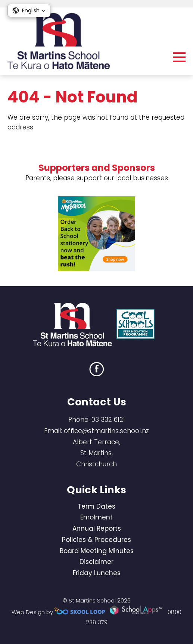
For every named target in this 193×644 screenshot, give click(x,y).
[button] (29, 10)
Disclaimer (96, 562)
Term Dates (96, 506)
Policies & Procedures (96, 540)
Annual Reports (97, 528)
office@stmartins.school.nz (106, 431)
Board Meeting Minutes (97, 551)
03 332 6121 (108, 420)
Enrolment (96, 517)
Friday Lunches (97, 573)
